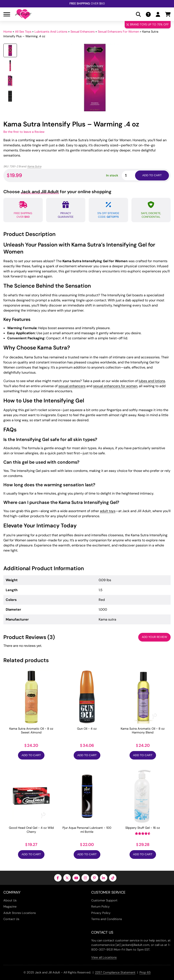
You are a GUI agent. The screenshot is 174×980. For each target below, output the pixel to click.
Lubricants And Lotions (51, 32)
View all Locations (104, 957)
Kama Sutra (34, 166)
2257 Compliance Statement (115, 972)
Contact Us (11, 919)
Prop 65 (145, 972)
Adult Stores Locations (20, 913)
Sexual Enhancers (83, 32)
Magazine (10, 907)
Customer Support (104, 900)
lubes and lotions (152, 381)
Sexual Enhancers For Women (118, 32)
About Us (10, 900)
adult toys (108, 511)
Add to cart (152, 175)
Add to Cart (31, 755)
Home (8, 32)
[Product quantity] (133, 175)
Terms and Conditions (107, 919)
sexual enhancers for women (115, 386)
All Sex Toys (23, 32)
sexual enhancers (72, 386)
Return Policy (100, 907)
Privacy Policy (101, 913)
